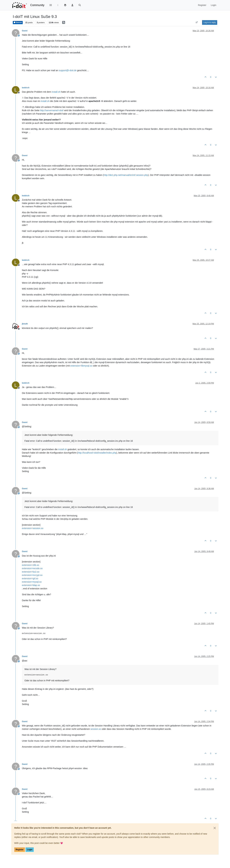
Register (20, 850)
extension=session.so (33, 528)
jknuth (25, 324)
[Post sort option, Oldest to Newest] (197, 22)
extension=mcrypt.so (32, 575)
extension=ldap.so (31, 585)
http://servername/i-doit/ (52, 110)
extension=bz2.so (31, 572)
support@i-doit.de (68, 70)
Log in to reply (210, 22)
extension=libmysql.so (81, 366)
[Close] (215, 828)
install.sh (56, 92)
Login (30, 850)
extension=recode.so (32, 568)
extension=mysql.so (32, 582)
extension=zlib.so (31, 565)
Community (37, 5)
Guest (25, 31)
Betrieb (18, 22)
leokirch (26, 88)
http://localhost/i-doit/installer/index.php (97, 453)
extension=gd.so (30, 578)
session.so (96, 729)
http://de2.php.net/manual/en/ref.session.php (126, 175)
